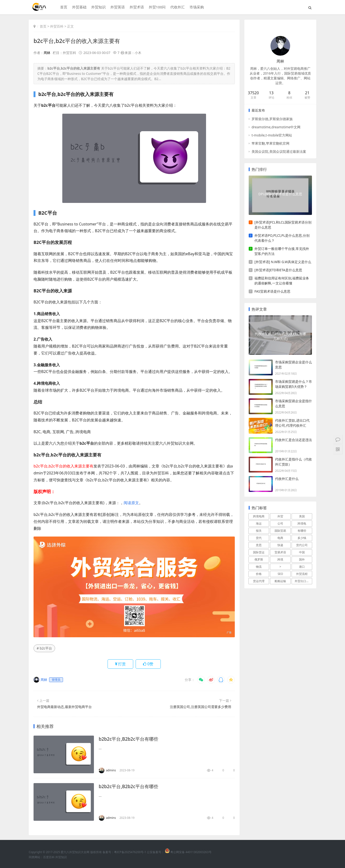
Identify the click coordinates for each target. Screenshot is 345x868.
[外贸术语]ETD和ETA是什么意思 (278, 270)
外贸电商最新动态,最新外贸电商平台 (64, 707)
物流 (259, 567)
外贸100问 (157, 7)
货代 (259, 538)
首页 (63, 7)
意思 (259, 545)
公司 (280, 523)
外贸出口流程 (303, 581)
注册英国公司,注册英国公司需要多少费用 (201, 707)
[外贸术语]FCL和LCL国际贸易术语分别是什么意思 (283, 225)
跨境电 (302, 523)
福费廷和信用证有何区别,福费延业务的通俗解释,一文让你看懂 (282, 281)
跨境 (280, 559)
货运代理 (259, 581)
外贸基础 (79, 7)
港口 (302, 567)
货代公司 (302, 545)
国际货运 (259, 552)
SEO (280, 574)
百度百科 (49, 857)
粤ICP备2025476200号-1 (130, 852)
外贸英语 (117, 7)
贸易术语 (280, 552)
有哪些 (302, 531)
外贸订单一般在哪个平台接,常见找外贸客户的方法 (282, 251)
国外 (302, 559)
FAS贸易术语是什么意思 (272, 291)
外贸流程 (302, 574)
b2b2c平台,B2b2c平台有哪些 (130, 739)
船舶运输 (280, 581)
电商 (280, 538)
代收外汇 (177, 7)
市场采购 (196, 7)
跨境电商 (259, 516)
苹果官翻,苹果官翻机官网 (270, 143)
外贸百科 (57, 26)
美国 (302, 516)
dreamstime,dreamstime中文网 (276, 127)
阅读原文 (131, 503)
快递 (280, 545)
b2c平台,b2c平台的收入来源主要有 (78, 41)
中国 (302, 552)
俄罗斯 (259, 559)
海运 (259, 523)
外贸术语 (136, 7)
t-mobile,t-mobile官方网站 (272, 135)
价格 (259, 574)
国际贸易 (280, 531)
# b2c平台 (44, 648)
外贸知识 (98, 7)
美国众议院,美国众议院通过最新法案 (279, 151)
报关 (259, 531)
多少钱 (302, 538)
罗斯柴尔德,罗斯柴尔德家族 (272, 119)
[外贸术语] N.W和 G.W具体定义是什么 (283, 262)
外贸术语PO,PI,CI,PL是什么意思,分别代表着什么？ (282, 238)
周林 (47, 53)
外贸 (280, 516)
